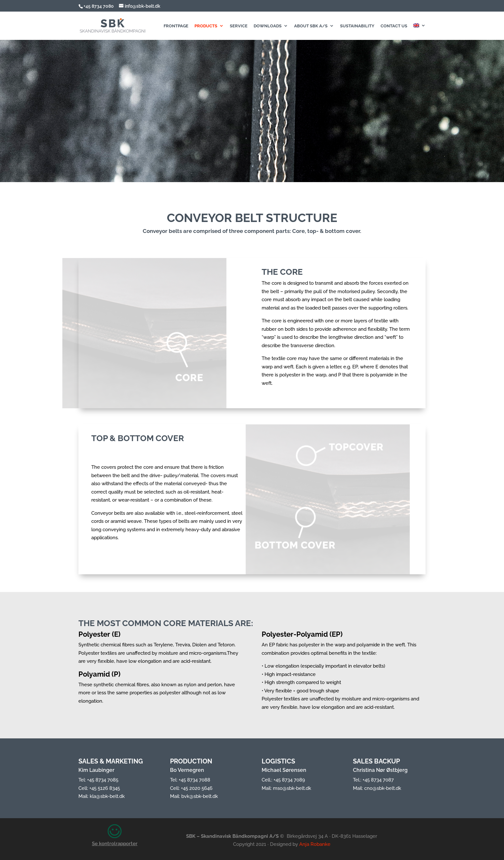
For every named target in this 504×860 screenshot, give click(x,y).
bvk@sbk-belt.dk (200, 796)
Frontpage (176, 26)
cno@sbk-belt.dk (383, 788)
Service (239, 26)
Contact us (394, 26)
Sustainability (357, 26)
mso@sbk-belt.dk (292, 788)
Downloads (268, 26)
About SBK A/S (311, 26)
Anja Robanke (315, 844)
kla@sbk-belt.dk (107, 796)
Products (206, 26)
